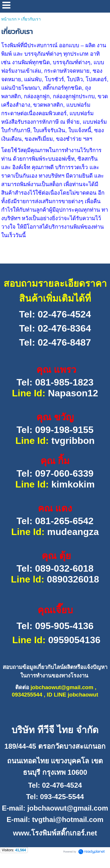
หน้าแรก (9, 19)
